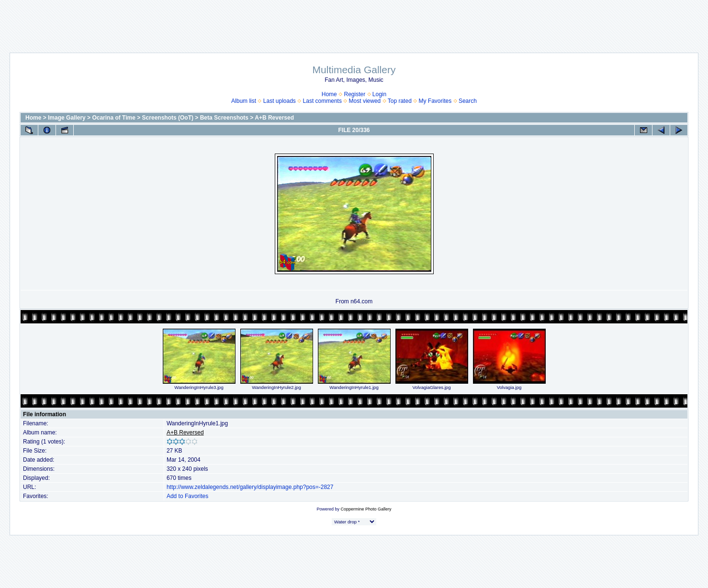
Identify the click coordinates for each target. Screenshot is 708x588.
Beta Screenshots (224, 118)
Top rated (400, 101)
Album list (244, 101)
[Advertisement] (354, 22)
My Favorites (435, 101)
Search (468, 101)
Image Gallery (67, 118)
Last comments (322, 101)
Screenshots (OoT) (168, 118)
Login (379, 94)
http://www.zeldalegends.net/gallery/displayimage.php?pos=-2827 (250, 487)
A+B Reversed (274, 118)
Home (329, 94)
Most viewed (365, 101)
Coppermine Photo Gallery (366, 509)
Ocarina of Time (113, 118)
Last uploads (280, 101)
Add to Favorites (187, 496)
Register (354, 94)
